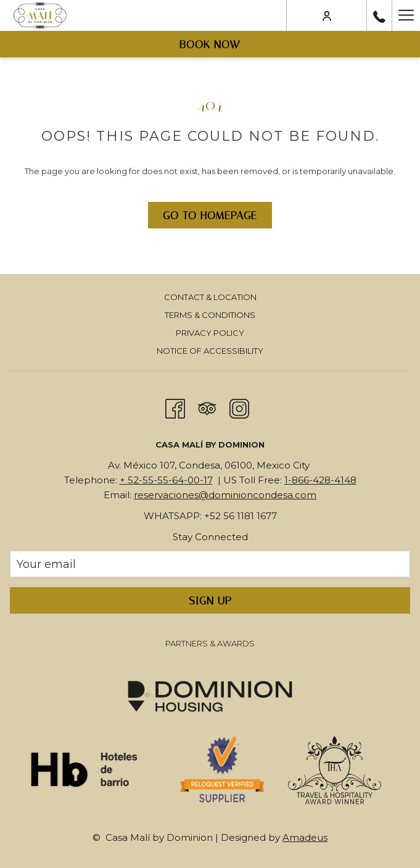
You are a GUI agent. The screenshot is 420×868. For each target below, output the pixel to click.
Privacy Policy (210, 333)
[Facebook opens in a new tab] (175, 407)
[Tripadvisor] (207, 407)
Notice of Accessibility (210, 351)
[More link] (406, 15)
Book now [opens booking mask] (210, 44)
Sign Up (210, 601)
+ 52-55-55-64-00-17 (166, 480)
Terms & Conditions (210, 315)
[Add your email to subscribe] (210, 564)
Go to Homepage (210, 215)
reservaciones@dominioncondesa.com (225, 495)
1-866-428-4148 (320, 480)
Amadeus (305, 837)
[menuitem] (210, 298)
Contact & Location (210, 297)
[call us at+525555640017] (379, 15)
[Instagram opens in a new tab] (239, 407)
